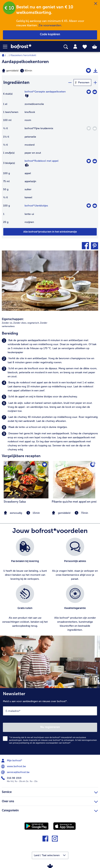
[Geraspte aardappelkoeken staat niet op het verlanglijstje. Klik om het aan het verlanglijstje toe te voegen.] (89, 92)
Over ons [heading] (50, 801)
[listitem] (50, 346)
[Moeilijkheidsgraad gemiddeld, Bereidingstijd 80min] (33, 71)
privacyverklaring (21, 743)
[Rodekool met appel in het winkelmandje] (95, 161)
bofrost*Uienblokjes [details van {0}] (36, 206)
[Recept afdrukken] (95, 71)
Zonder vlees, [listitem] (20, 323)
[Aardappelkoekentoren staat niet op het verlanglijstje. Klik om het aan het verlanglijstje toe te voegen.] (88, 71)
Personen (84, 82)
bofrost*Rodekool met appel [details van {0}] (42, 161)
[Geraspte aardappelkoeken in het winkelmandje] (95, 92)
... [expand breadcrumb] (7, 55)
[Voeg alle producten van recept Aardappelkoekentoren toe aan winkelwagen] (50, 232)
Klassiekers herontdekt (23, 55)
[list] (50, 587)
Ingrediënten (16, 82)
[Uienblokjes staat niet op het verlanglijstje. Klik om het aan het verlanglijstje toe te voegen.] (89, 206)
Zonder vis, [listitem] (7, 323)
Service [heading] (50, 791)
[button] (7, 47)
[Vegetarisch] (27, 96)
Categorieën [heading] (50, 810)
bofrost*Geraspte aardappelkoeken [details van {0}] (45, 92)
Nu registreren (50, 727)
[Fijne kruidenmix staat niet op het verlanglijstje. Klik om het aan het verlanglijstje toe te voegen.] (89, 128)
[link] (28, 47)
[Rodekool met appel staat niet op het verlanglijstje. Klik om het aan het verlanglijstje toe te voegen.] (89, 161)
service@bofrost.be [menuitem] (16, 772)
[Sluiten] (96, 4)
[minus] (70, 82)
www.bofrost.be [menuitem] (14, 766)
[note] (74, 513)
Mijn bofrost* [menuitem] (12, 761)
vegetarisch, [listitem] (33, 323)
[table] (50, 159)
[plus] (95, 82)
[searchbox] (66, 47)
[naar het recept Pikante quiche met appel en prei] (74, 480)
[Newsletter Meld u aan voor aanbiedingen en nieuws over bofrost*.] (50, 721)
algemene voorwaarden (47, 743)
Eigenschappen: (13, 319)
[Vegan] (27, 165)
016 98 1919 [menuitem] (12, 778)
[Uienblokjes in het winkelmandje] (95, 206)
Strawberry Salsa (15, 502)
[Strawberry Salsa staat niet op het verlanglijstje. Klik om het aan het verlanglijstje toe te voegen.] (45, 465)
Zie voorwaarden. (50, 25)
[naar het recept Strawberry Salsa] (26, 480)
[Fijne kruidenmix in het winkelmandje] (95, 128)
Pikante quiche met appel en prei (74, 502)
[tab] (75, 47)
